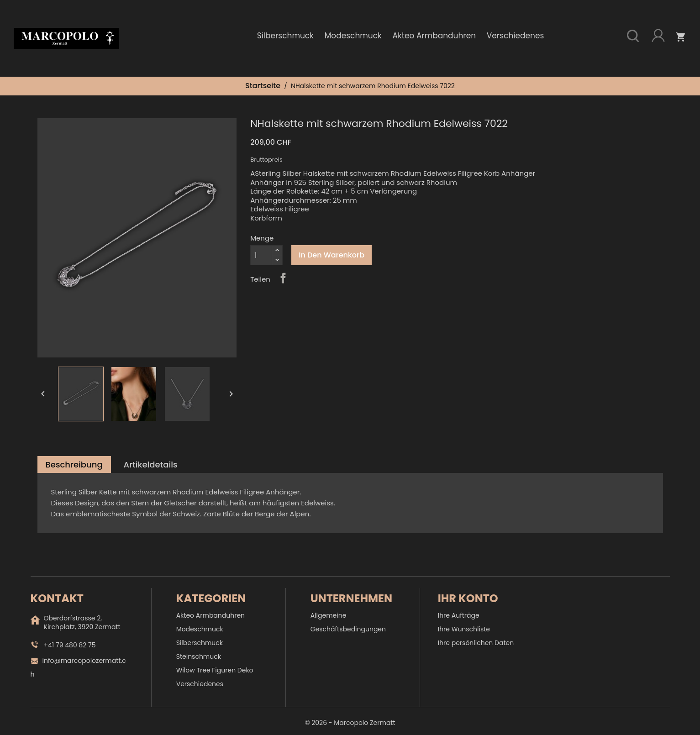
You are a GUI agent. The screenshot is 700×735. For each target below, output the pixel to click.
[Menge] (261, 255)
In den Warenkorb (332, 255)
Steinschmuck (199, 656)
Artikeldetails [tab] (151, 465)
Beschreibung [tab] (74, 465)
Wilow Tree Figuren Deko (215, 670)
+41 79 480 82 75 (70, 645)
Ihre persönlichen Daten (476, 643)
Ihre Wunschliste (464, 629)
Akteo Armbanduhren (434, 36)
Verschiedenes (516, 36)
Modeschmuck (353, 36)
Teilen (283, 278)
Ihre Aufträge (459, 615)
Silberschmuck (285, 36)
